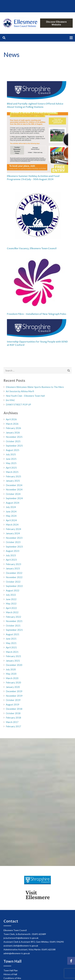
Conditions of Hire (12, 978)
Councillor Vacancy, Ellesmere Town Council (32, 248)
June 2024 (11, 511)
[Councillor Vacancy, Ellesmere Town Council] (37, 215)
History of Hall (10, 974)
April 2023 (11, 560)
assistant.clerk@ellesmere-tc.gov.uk (21, 946)
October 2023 (13, 542)
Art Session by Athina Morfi (20, 391)
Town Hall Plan (11, 970)
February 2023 (13, 564)
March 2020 (12, 678)
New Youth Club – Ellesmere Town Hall (25, 396)
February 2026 (13, 428)
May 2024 (11, 516)
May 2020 (11, 674)
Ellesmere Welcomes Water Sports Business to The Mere (35, 387)
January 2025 (13, 481)
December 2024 (14, 485)
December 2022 (14, 573)
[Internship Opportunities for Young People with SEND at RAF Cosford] (37, 329)
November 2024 (14, 489)
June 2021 (11, 639)
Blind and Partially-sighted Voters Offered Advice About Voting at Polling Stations (35, 105)
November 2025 (14, 437)
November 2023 (14, 538)
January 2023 (13, 568)
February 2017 (13, 726)
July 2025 (11, 454)
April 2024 (11, 520)
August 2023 (13, 551)
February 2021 (13, 656)
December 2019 (14, 691)
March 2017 (12, 722)
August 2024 (13, 503)
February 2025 (13, 476)
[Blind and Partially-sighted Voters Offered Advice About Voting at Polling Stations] (37, 91)
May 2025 (11, 463)
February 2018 (13, 718)
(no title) (10, 400)
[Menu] (71, 38)
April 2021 (11, 647)
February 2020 (13, 682)
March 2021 (12, 652)
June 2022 (11, 599)
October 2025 (13, 441)
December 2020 (14, 665)
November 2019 (14, 696)
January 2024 (13, 533)
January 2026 (13, 433)
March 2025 (12, 472)
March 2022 (12, 612)
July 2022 (11, 595)
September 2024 (14, 498)
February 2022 (13, 617)
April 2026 (11, 419)
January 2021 (13, 661)
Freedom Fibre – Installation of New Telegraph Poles (37, 314)
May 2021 (11, 643)
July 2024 (11, 507)
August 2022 (13, 590)
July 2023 (11, 555)
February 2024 (13, 529)
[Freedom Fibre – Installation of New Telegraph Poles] (37, 283)
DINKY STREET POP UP (18, 404)
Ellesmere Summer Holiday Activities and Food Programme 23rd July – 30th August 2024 (33, 178)
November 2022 (14, 577)
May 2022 (11, 604)
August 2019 (13, 704)
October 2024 (13, 494)
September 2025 (14, 446)
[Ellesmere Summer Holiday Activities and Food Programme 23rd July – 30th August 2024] (37, 143)
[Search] (4, 38)
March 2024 (12, 525)
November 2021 (14, 621)
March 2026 (12, 424)
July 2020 (11, 669)
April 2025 (11, 468)
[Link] (20, 23)
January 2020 (13, 687)
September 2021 (14, 630)
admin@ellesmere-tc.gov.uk (17, 953)
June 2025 (11, 459)
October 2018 (13, 713)
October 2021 (13, 626)
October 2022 (13, 582)
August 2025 (13, 450)
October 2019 (13, 700)
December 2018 (14, 709)
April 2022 (11, 608)
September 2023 (14, 547)
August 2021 (13, 634)
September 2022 (14, 586)
